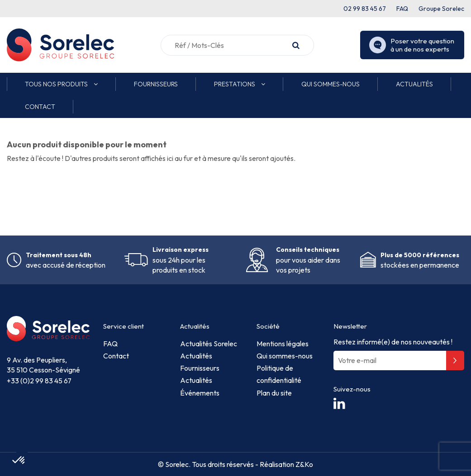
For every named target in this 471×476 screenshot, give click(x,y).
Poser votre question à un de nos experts (412, 45)
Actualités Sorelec (209, 344)
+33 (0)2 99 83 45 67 (39, 381)
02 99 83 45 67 (365, 9)
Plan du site (274, 393)
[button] (61, 84)
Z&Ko (304, 464)
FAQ (402, 9)
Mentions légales (283, 344)
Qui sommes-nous (285, 356)
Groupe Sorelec (441, 9)
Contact (116, 356)
